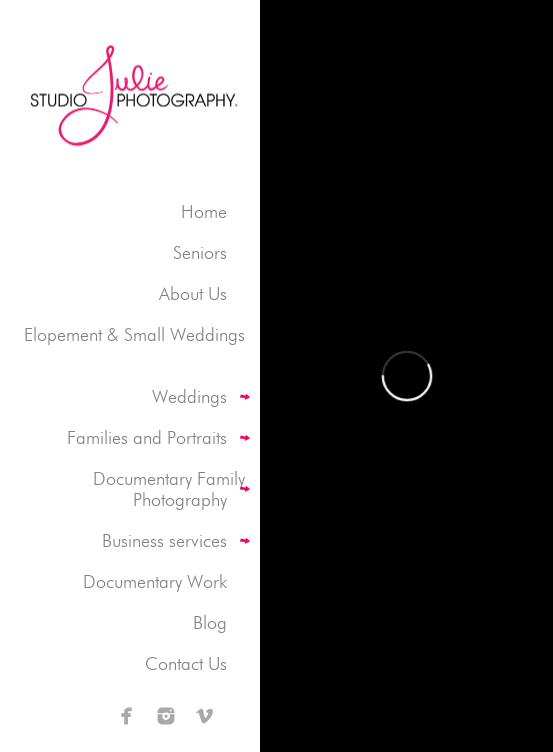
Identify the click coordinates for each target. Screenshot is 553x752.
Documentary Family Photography (169, 489)
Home (204, 211)
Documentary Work (155, 581)
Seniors (200, 252)
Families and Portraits (147, 437)
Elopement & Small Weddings (134, 334)
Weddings (189, 396)
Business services (164, 540)
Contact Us (186, 663)
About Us (193, 293)
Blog (210, 622)
